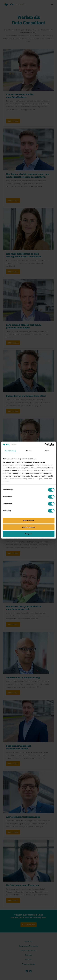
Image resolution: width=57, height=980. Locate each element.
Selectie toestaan (28, 527)
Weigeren (28, 534)
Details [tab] (29, 451)
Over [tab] (47, 451)
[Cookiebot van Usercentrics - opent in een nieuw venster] (45, 445)
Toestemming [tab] (10, 451)
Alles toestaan (29, 521)
